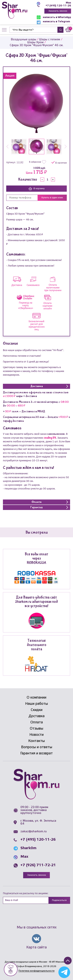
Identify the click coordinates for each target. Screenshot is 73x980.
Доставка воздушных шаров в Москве (26, 962)
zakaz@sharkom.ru (34, 832)
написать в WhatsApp (54, 17)
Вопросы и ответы (37, 747)
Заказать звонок (58, 11)
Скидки (37, 710)
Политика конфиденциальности (36, 971)
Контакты (36, 741)
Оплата (37, 722)
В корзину (37, 189)
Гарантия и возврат (36, 753)
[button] (7, 147)
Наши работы (36, 704)
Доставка (37, 716)
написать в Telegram (53, 22)
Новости (36, 735)
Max (68, 3)
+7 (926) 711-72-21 (38, 865)
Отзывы (36, 729)
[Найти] (33, 30)
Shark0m (28, 848)
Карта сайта (36, 947)
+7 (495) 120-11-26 (58, 6)
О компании (36, 698)
